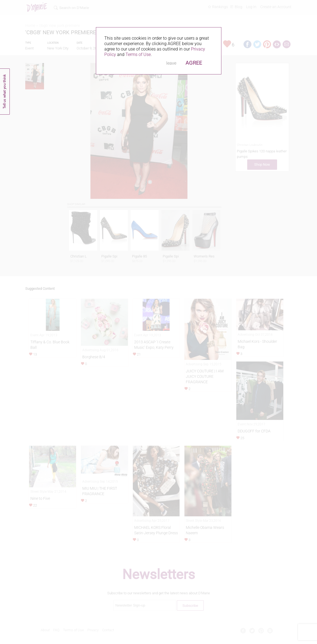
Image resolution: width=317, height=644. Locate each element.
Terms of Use (138, 54)
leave (171, 63)
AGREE (194, 63)
